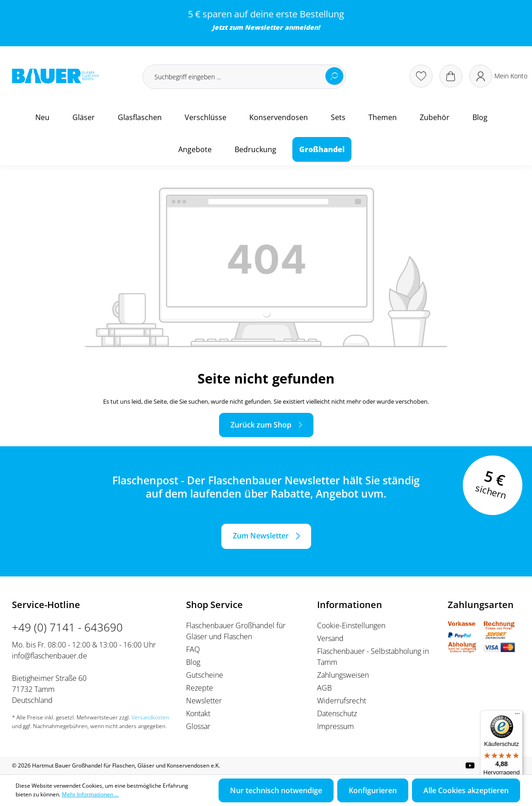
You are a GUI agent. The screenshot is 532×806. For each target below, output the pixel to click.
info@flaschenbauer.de (49, 656)
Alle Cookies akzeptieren (466, 790)
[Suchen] (335, 76)
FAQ (193, 649)
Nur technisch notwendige (276, 790)
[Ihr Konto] (498, 76)
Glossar (198, 726)
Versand (330, 638)
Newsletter (264, 27)
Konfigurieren (373, 790)
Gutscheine (205, 675)
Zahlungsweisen (343, 675)
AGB (324, 688)
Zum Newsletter (261, 536)
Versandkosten (150, 717)
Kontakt (198, 713)
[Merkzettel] (421, 76)
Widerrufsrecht (342, 701)
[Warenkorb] (451, 76)
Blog (193, 662)
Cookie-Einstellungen (351, 625)
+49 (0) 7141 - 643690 (67, 627)
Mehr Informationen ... (90, 794)
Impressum (335, 726)
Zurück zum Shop (261, 425)
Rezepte (200, 688)
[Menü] (517, 716)
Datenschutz (337, 713)
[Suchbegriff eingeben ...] (244, 77)
